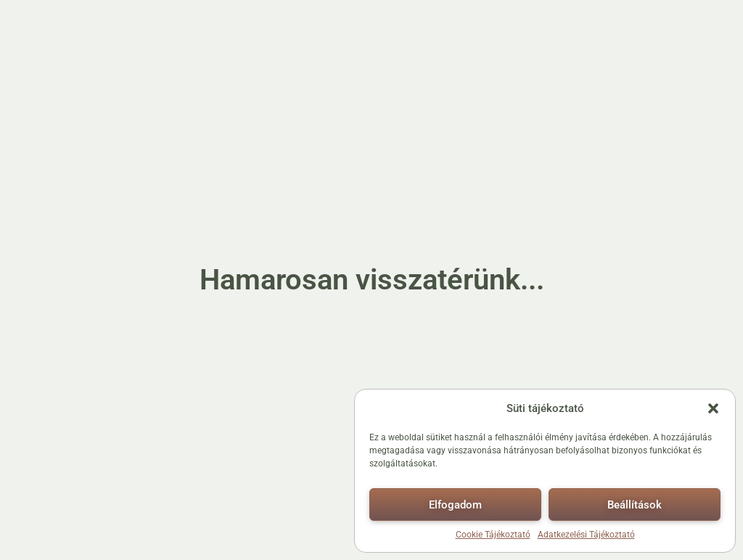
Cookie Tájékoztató (493, 535)
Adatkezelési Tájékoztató (586, 535)
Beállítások (635, 505)
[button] (713, 408)
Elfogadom (455, 505)
